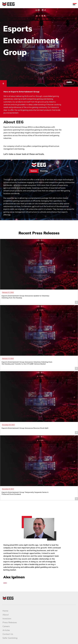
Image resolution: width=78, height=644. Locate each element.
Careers (6, 626)
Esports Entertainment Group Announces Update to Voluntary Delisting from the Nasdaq (25, 297)
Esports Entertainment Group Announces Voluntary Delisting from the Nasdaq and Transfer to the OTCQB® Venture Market (27, 363)
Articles (6, 630)
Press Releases (10, 622)
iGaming (44, 171)
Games (34, 171)
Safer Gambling (10, 638)
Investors (7, 618)
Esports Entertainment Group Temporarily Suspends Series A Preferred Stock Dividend (25, 493)
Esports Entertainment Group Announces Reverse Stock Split (25, 428)
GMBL (69, 82)
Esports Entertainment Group (31, 40)
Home (5, 611)
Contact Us (8, 634)
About (6, 615)
